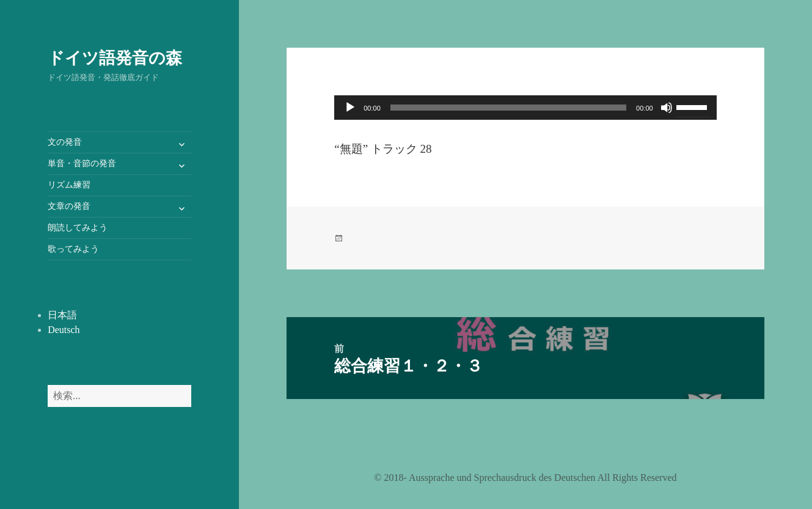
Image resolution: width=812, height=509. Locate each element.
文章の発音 (69, 206)
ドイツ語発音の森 (115, 57)
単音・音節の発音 (82, 163)
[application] (525, 108)
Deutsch (64, 330)
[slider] (508, 108)
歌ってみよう (73, 249)
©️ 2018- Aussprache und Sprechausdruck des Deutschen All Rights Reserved (525, 478)
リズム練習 (69, 185)
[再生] (350, 108)
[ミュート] (667, 108)
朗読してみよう (78, 228)
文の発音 (65, 142)
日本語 (62, 315)
